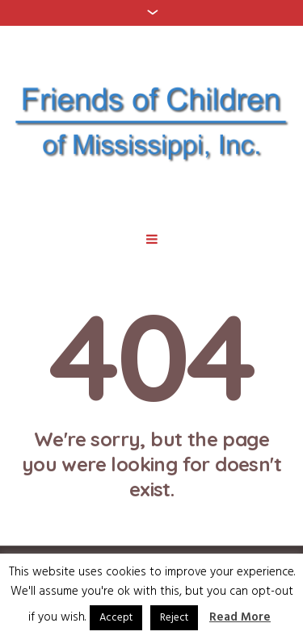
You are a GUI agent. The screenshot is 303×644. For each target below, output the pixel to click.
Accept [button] (116, 618)
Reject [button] (174, 618)
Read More (240, 618)
